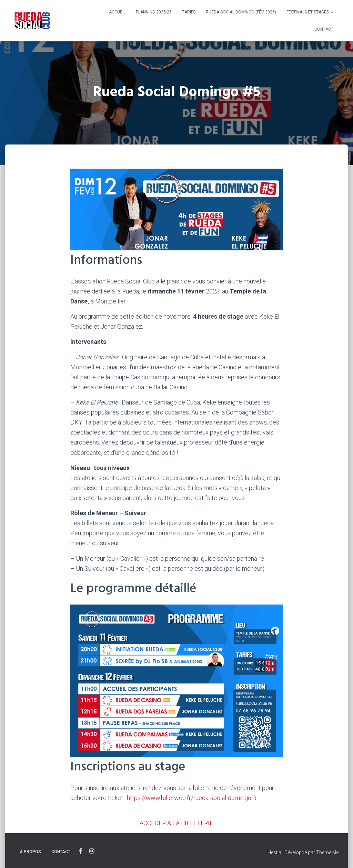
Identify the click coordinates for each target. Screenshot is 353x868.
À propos (30, 852)
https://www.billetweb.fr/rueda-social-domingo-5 (192, 798)
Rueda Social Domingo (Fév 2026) (241, 12)
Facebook (81, 851)
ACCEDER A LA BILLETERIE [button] (176, 823)
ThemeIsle (327, 852)
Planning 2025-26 (154, 12)
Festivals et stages (310, 12)
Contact (324, 29)
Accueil (117, 12)
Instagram (92, 851)
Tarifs (189, 12)
